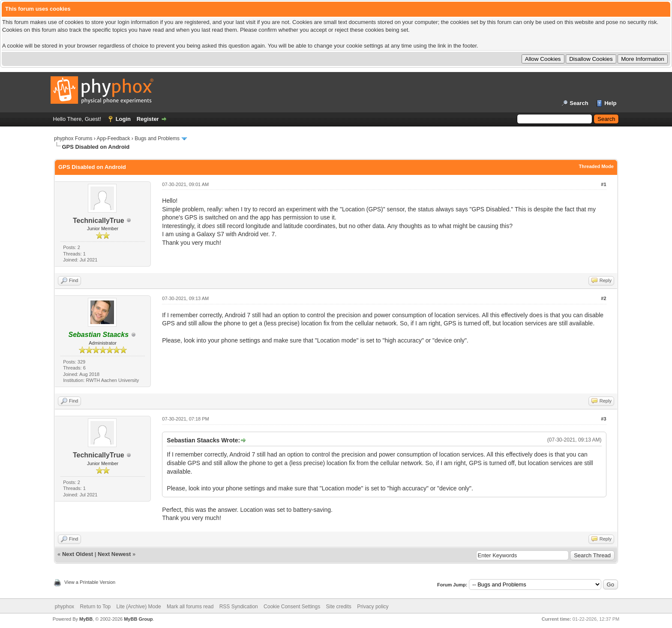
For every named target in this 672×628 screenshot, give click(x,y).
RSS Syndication (239, 607)
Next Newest (114, 554)
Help (610, 103)
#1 (603, 184)
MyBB (86, 619)
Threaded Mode (596, 166)
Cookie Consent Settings (292, 607)
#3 (603, 419)
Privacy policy (373, 607)
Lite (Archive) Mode (139, 607)
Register (148, 119)
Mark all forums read (190, 607)
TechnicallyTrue (99, 221)
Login (123, 119)
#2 (603, 298)
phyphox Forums (73, 138)
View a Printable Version (90, 582)
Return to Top (95, 607)
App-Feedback (113, 138)
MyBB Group (138, 619)
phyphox (64, 607)
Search (579, 103)
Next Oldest (78, 554)
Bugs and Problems (157, 138)
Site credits (339, 607)
